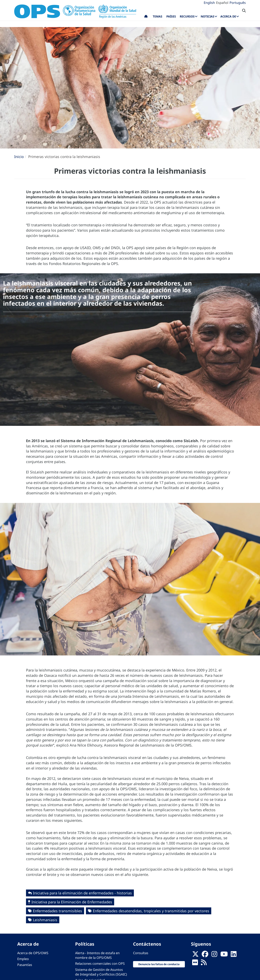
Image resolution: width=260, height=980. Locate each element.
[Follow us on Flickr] (195, 964)
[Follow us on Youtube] (224, 955)
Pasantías (25, 965)
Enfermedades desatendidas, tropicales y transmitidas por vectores (151, 911)
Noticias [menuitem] (207, 16)
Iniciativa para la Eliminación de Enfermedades (72, 902)
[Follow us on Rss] (204, 964)
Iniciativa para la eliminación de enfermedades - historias (82, 893)
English (209, 3)
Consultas (141, 953)
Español (222, 3)
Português (238, 3)
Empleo (23, 959)
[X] (195, 955)
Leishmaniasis (45, 920)
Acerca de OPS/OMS (33, 953)
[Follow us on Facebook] (205, 955)
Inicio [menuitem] (146, 17)
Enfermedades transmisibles (57, 911)
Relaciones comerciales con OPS (100, 964)
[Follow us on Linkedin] (234, 955)
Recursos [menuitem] (187, 16)
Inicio (19, 157)
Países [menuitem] (171, 16)
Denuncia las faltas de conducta (159, 964)
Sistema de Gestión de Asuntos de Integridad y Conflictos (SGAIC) (101, 972)
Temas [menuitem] (158, 16)
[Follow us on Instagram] (214, 955)
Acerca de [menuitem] (228, 16)
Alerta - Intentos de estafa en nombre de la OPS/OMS (97, 955)
